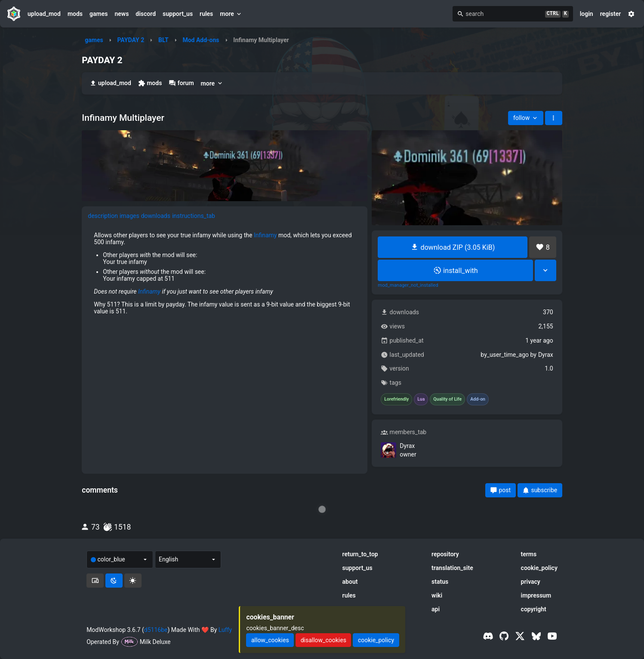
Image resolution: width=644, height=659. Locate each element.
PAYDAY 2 (131, 40)
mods (75, 14)
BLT (163, 40)
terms (529, 554)
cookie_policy (539, 568)
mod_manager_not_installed (408, 285)
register (611, 14)
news (122, 14)
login (587, 14)
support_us (178, 14)
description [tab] (103, 216)
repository (445, 554)
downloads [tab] (156, 216)
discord (146, 14)
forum (181, 83)
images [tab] (129, 216)
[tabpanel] (225, 273)
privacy (531, 582)
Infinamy (265, 235)
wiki (437, 595)
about (350, 582)
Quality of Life (447, 399)
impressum (536, 595)
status (440, 582)
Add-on (478, 399)
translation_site (452, 568)
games (99, 14)
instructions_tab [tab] (194, 216)
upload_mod (44, 14)
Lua (421, 399)
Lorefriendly (396, 399)
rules (206, 14)
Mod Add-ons (201, 40)
